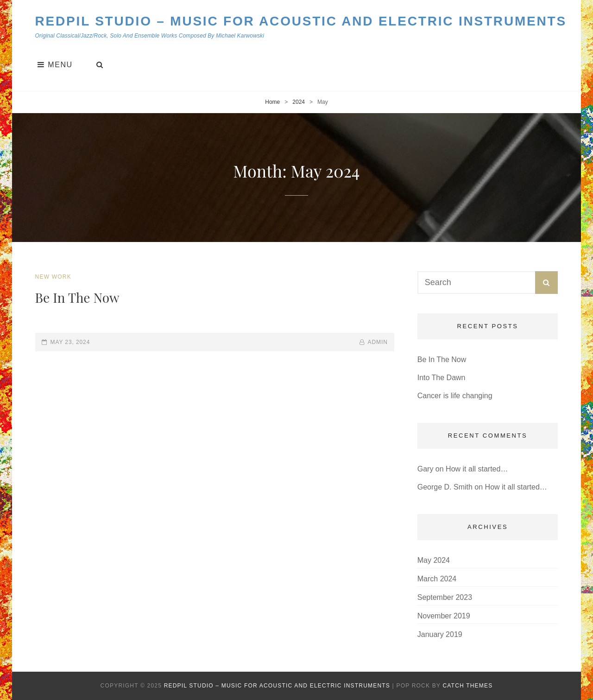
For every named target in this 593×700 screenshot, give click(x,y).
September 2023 (445, 597)
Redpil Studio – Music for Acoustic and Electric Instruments (301, 21)
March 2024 (437, 579)
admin (378, 342)
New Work (53, 277)
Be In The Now (77, 297)
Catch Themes (467, 686)
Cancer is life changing (455, 396)
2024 (299, 102)
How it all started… (477, 469)
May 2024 (434, 560)
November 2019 (444, 616)
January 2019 (440, 634)
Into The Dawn (442, 378)
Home (272, 102)
